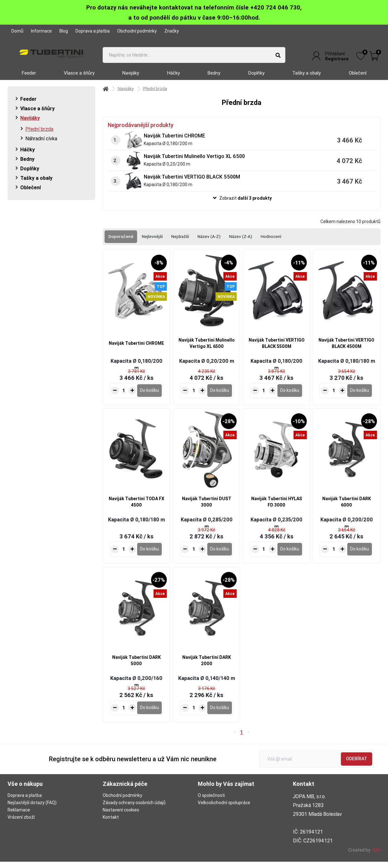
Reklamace (19, 816)
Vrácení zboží (21, 823)
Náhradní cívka (41, 143)
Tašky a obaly (306, 78)
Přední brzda (39, 134)
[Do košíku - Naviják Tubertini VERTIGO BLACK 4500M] (360, 397)
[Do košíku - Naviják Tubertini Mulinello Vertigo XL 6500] (220, 397)
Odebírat (357, 765)
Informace (41, 31)
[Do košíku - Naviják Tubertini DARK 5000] (149, 714)
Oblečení (358, 78)
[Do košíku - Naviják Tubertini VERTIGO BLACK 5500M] (290, 397)
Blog (64, 31)
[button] (242, 203)
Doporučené (121, 242)
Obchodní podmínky (137, 31)
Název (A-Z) (211, 242)
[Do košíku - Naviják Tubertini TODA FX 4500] (149, 555)
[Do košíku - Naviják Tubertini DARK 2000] (220, 714)
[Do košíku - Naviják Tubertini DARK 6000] (360, 555)
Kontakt (111, 823)
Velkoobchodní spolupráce (224, 809)
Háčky (173, 78)
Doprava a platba (93, 31)
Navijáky (131, 78)
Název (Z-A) (244, 242)
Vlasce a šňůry (79, 78)
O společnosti (211, 802)
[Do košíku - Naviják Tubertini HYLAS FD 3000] (290, 555)
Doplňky (256, 78)
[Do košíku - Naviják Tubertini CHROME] (149, 397)
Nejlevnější (153, 242)
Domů (17, 31)
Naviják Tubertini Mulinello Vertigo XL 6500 (194, 161)
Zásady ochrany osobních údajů (134, 809)
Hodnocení (275, 242)
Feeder (29, 78)
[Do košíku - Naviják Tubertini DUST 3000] (220, 555)
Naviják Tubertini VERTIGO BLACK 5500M (192, 182)
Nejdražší (182, 242)
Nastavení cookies (121, 816)
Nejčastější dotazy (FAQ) (32, 809)
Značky (172, 31)
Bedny (214, 78)
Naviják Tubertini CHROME (174, 141)
